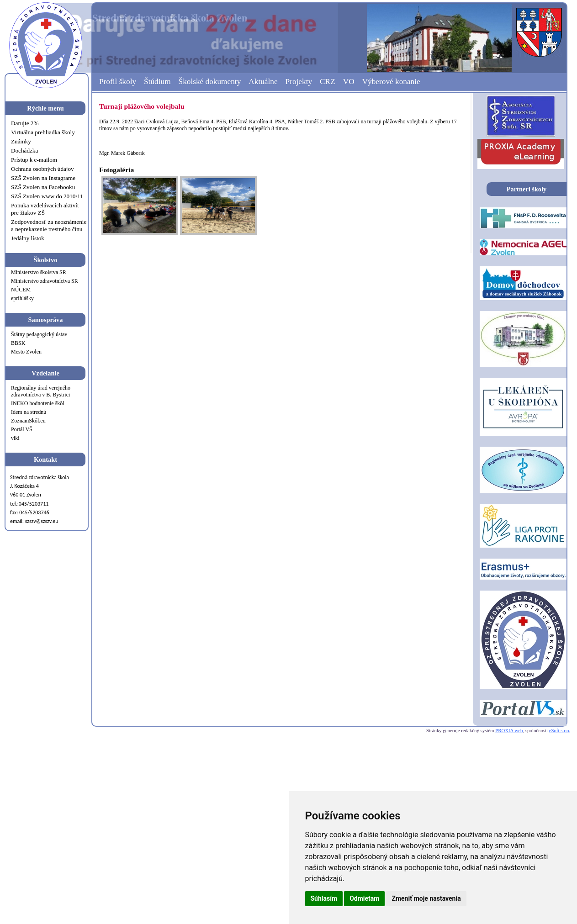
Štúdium (157, 82)
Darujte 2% (25, 123)
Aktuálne (263, 82)
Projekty (299, 82)
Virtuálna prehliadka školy (43, 132)
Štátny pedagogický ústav (39, 334)
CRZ (328, 82)
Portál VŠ (22, 429)
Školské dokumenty (210, 82)
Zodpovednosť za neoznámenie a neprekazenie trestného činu (49, 225)
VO (349, 82)
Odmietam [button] (364, 898)
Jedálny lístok (28, 238)
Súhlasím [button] (324, 898)
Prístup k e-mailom (34, 160)
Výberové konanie (391, 82)
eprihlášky (22, 298)
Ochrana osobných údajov (42, 169)
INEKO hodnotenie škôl (38, 403)
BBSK (18, 343)
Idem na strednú (29, 412)
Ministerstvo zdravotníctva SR (45, 281)
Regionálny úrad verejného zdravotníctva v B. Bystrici (41, 391)
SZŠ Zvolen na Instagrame (43, 178)
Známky (21, 141)
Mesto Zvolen (26, 352)
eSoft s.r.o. (560, 730)
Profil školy (118, 82)
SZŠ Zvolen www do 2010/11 (47, 196)
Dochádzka (24, 150)
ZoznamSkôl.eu (28, 421)
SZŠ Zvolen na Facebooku (43, 187)
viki (15, 438)
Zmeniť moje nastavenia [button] (426, 898)
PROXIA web (509, 730)
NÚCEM (21, 290)
